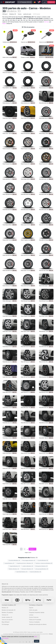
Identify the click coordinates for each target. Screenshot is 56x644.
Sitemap (51, 634)
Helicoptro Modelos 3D (27, 569)
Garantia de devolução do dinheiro (38, 624)
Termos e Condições (34, 622)
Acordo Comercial (34, 617)
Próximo (32, 549)
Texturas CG (5, 615)
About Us (5, 584)
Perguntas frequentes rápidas (37, 612)
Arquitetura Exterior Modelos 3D (24, 563)
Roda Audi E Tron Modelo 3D (28, 270)
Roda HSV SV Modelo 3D (45, 225)
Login (44, 2)
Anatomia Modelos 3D (35, 572)
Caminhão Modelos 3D (21, 572)
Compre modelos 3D (9, 605)
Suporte (31, 608)
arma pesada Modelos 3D (41, 569)
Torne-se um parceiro (7, 620)
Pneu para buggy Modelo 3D (28, 88)
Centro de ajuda (33, 610)
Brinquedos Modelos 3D (41, 566)
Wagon (4, 23)
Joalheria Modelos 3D (27, 566)
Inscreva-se (51, 2)
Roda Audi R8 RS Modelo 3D (9, 270)
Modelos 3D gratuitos (7, 612)
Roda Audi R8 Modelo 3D (45, 255)
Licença (31, 615)
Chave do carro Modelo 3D (45, 42)
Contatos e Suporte (36, 605)
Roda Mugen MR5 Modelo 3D (28, 179)
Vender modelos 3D (7, 617)
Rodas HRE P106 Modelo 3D (9, 240)
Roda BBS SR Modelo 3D (45, 240)
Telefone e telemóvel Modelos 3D (43, 563)
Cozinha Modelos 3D (42, 560)
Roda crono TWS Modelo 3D (9, 133)
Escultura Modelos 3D (14, 560)
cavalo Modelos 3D (9, 563)
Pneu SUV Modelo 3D (8, 73)
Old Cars (46, 22)
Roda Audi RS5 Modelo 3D (27, 255)
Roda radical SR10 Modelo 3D (10, 392)
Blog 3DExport (6, 622)
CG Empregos (5, 624)
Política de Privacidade (35, 620)
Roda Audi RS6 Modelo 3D (9, 255)
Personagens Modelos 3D (28, 560)
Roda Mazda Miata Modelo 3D (10, 225)
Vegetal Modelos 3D (14, 566)
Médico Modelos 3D (13, 569)
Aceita (37, 641)
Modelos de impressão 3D (9, 610)
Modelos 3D (5, 608)
